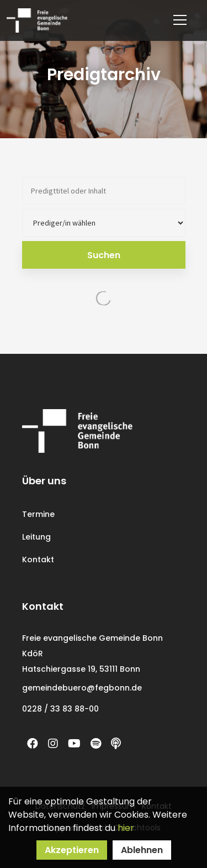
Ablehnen (142, 850)
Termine (38, 514)
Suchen (104, 255)
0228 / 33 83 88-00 (60, 709)
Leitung (36, 537)
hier (126, 828)
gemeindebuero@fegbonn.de (82, 688)
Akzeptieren (72, 850)
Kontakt (38, 560)
